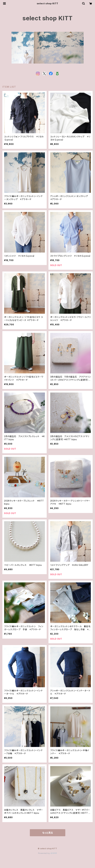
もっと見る (48, 833)
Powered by (48, 853)
